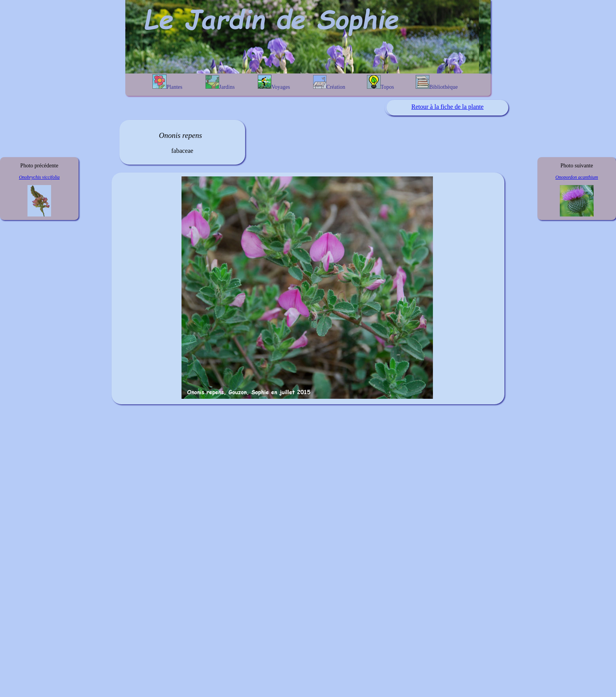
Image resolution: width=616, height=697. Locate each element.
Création (329, 83)
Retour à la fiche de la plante (447, 107)
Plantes (167, 82)
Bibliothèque (437, 83)
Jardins (220, 83)
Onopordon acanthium (577, 177)
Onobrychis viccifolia (39, 177)
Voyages (274, 82)
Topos (380, 83)
